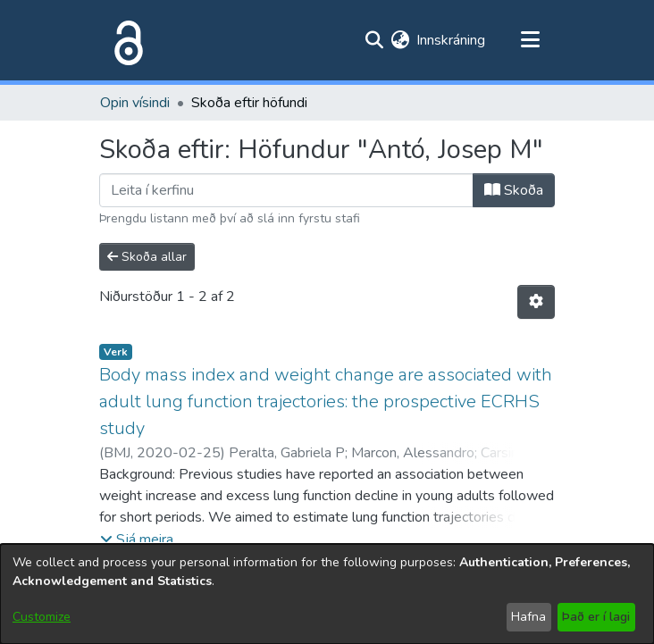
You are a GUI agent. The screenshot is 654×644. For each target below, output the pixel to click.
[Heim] (125, 40)
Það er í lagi (596, 617)
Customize (42, 617)
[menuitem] (400, 40)
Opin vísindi (135, 103)
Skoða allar (147, 257)
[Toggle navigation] (530, 40)
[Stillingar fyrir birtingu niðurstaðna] (536, 302)
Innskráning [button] (452, 40)
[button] (137, 539)
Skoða (514, 190)
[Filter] (286, 190)
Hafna (528, 617)
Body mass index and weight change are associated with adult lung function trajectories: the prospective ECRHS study (326, 401)
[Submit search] (374, 40)
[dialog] (327, 594)
